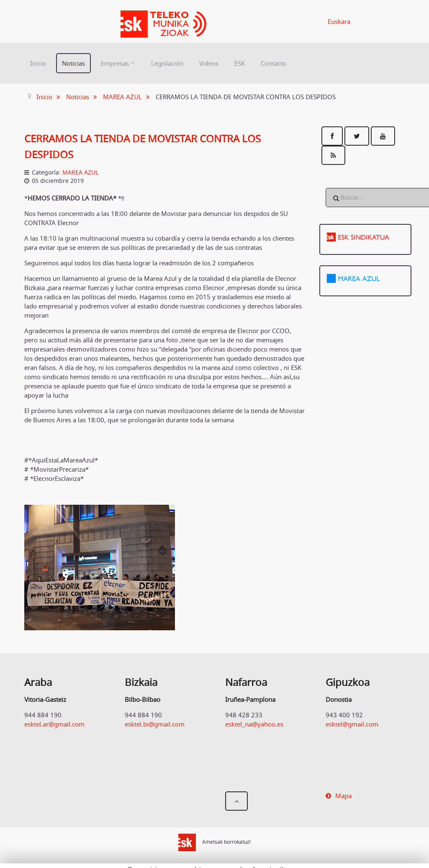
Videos (209, 63)
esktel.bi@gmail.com (155, 724)
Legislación (167, 63)
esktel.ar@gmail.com (54, 724)
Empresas (115, 63)
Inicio (38, 63)
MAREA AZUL (80, 172)
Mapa (343, 796)
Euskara (339, 21)
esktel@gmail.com (352, 724)
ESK (240, 63)
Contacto (274, 63)
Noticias (73, 63)
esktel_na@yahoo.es (254, 724)
